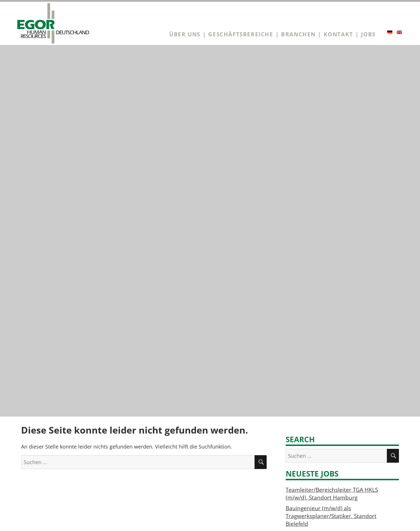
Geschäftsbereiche (241, 34)
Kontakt (338, 34)
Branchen (298, 34)
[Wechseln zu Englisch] (399, 32)
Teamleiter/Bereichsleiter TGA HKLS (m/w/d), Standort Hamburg (332, 494)
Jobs (368, 34)
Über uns (185, 34)
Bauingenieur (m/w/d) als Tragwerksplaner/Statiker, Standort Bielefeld (331, 516)
